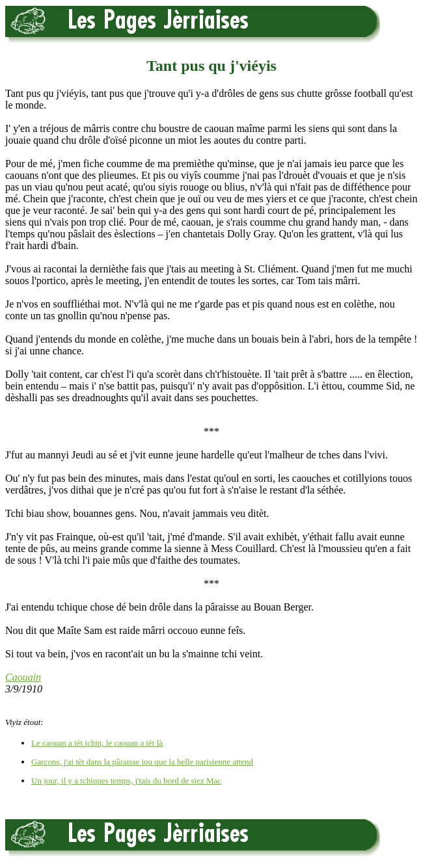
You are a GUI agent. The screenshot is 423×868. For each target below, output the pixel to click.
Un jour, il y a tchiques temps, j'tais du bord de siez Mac (126, 781)
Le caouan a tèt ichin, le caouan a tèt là (97, 743)
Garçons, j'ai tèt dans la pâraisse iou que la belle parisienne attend (142, 762)
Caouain (23, 677)
